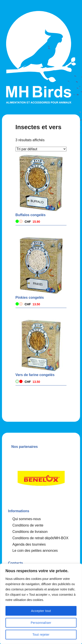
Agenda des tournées (29, 544)
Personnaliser (41, 623)
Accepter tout (41, 611)
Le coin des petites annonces (35, 551)
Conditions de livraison (30, 532)
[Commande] (41, 149)
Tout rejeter (41, 635)
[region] (41, 604)
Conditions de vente (28, 525)
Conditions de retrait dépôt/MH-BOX (40, 538)
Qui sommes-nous (27, 519)
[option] (41, 477)
